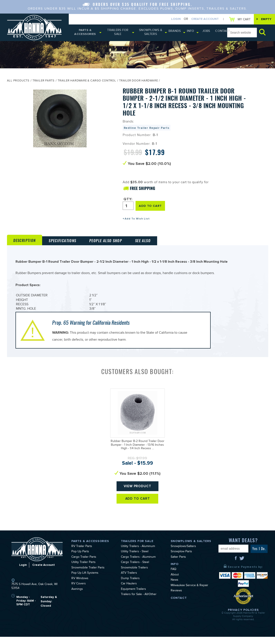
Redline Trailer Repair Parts (147, 129)
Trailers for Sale (118, 33)
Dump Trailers (130, 586)
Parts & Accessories (85, 33)
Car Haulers (129, 591)
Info (187, 33)
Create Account (202, 19)
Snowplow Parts (181, 559)
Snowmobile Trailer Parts (88, 575)
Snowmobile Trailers (134, 575)
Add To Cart (138, 510)
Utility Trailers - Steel (135, 559)
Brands (173, 33)
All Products (18, 82)
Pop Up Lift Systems (85, 581)
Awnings (77, 597)
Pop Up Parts (80, 559)
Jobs (202, 33)
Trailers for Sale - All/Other (139, 602)
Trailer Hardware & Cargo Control (87, 82)
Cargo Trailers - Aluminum (138, 565)
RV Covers (79, 591)
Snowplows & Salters (150, 33)
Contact (215, 33)
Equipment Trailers (133, 597)
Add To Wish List (137, 220)
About (175, 582)
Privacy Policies (243, 617)
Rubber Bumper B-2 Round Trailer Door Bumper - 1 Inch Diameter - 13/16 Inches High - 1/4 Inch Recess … (137, 453)
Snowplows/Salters (183, 554)
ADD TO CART (151, 207)
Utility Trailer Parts (83, 570)
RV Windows (80, 586)
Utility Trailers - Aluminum (138, 554)
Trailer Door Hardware (138, 82)
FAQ (174, 577)
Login (173, 19)
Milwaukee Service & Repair (189, 593)
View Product (138, 496)
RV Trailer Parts (82, 554)
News (174, 588)
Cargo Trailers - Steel (135, 570)
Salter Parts (178, 565)
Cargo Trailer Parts (84, 565)
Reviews (176, 598)
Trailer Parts (44, 82)
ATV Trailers (129, 581)
